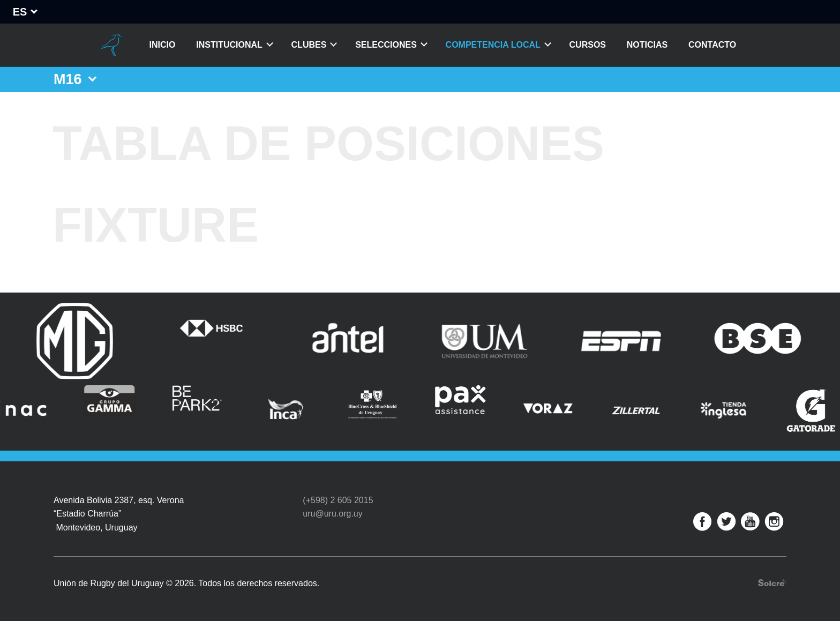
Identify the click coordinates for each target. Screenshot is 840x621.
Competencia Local (493, 45)
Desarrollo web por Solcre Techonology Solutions (772, 583)
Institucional (229, 45)
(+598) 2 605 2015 (338, 500)
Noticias (647, 45)
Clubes (309, 45)
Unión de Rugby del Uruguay (111, 45)
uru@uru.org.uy (332, 514)
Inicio (163, 45)
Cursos (588, 45)
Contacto (712, 45)
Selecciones (386, 45)
